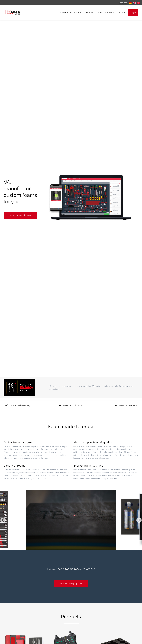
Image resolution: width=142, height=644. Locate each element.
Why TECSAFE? (106, 13)
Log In (133, 13)
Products (90, 13)
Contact (122, 13)
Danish (139, 3)
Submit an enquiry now (20, 215)
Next (139, 520)
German (130, 3)
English (134, 3)
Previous (3, 520)
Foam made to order (71, 13)
